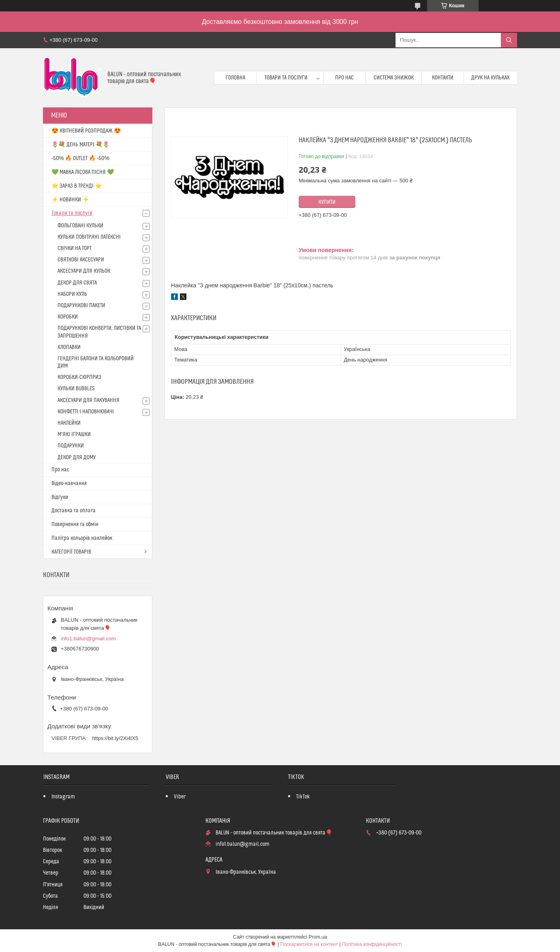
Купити (327, 202)
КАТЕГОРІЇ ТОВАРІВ (71, 552)
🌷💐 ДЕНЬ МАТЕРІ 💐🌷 (80, 145)
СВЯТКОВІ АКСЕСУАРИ (81, 260)
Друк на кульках (491, 78)
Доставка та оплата (74, 511)
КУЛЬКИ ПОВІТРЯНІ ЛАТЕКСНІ (89, 237)
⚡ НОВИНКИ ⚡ (70, 200)
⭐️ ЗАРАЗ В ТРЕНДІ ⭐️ (77, 186)
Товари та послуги (286, 78)
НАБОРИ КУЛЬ (72, 294)
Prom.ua (318, 937)
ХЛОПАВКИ (69, 347)
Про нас (344, 78)
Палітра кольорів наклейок (82, 538)
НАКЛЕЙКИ (69, 423)
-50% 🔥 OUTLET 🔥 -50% (80, 158)
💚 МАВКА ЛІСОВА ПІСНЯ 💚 (83, 172)
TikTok (303, 797)
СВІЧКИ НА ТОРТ (75, 248)
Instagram (63, 797)
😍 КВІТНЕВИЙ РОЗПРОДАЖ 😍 (86, 131)
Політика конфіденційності (372, 944)
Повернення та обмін (75, 524)
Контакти (443, 78)
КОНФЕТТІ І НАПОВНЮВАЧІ (86, 412)
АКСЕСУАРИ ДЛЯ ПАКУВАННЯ (89, 400)
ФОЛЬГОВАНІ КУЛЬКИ (80, 226)
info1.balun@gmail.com (88, 639)
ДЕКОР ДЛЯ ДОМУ (77, 458)
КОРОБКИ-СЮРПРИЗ (79, 377)
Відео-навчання (69, 483)
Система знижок (394, 78)
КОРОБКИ (68, 317)
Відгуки (60, 497)
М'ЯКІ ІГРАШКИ (74, 434)
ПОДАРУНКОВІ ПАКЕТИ (81, 306)
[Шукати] (509, 40)
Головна (235, 78)
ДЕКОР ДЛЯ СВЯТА (77, 283)
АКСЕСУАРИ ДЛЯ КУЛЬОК (84, 271)
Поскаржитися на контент (309, 944)
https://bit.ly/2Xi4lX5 (115, 738)
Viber (180, 797)
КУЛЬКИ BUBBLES (76, 389)
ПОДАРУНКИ (71, 446)
